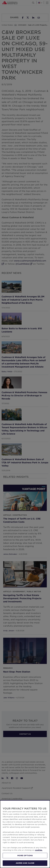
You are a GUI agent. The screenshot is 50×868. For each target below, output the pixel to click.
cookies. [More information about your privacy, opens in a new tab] (39, 850)
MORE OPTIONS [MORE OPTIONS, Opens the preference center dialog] (25, 855)
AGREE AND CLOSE (25, 863)
